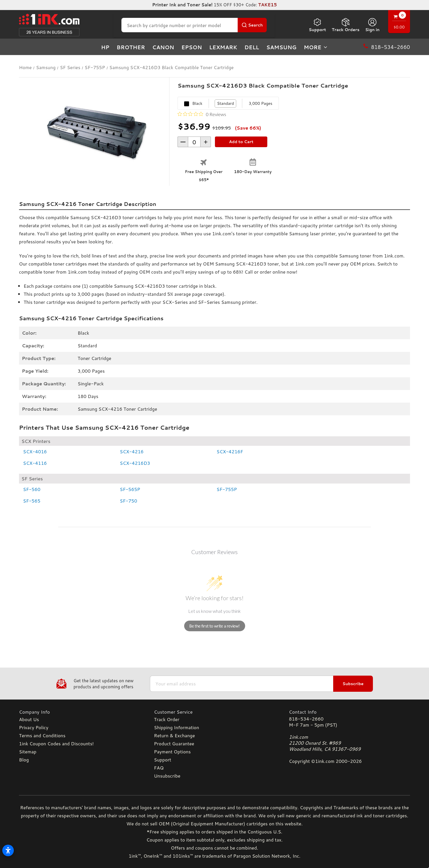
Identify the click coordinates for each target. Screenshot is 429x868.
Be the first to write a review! (214, 626)
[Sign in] (372, 25)
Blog (24, 760)
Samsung (281, 47)
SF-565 (32, 501)
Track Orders (346, 25)
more (316, 47)
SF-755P (227, 489)
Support (317, 25)
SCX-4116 (35, 463)
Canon (163, 47)
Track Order (167, 719)
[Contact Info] (349, 712)
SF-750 (128, 501)
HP (105, 47)
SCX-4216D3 (135, 463)
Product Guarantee (174, 743)
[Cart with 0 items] (399, 22)
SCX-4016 (35, 451)
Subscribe (353, 684)
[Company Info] (80, 712)
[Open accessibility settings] (8, 850)
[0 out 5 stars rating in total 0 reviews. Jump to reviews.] (202, 114)
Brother (131, 47)
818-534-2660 (306, 719)
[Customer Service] (214, 712)
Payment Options (172, 752)
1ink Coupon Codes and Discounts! (56, 743)
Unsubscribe (167, 776)
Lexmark (223, 47)
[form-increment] (194, 142)
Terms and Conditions (42, 735)
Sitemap (28, 752)
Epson (192, 47)
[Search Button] (252, 25)
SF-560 (32, 489)
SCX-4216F (230, 451)
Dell (252, 47)
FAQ (159, 768)
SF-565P (130, 489)
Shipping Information (177, 727)
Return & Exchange (174, 735)
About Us (29, 719)
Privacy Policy (34, 727)
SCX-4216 (132, 451)
